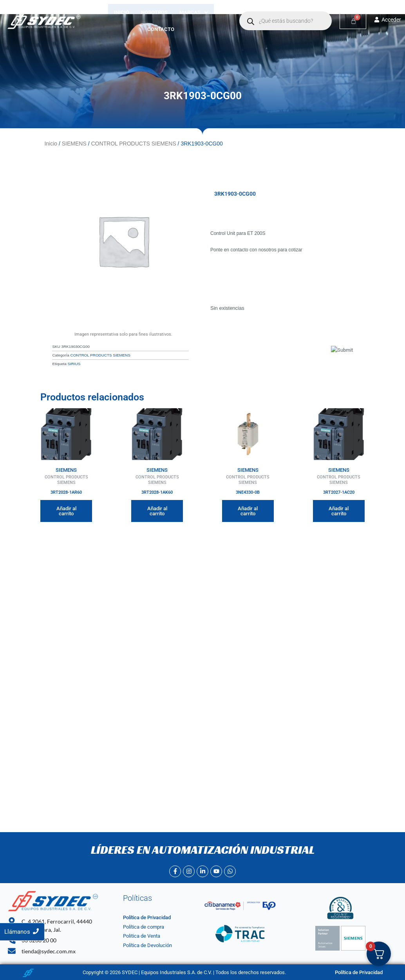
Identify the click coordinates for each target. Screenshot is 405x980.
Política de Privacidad (147, 918)
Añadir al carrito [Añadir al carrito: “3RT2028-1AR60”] (66, 510)
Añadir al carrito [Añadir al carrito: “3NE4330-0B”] (248, 510)
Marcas (194, 12)
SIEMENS (74, 144)
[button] (194, 12)
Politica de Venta (142, 936)
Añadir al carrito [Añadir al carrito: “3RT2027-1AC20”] (339, 510)
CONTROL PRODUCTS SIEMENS (133, 144)
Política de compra (144, 927)
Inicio (122, 12)
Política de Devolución (147, 946)
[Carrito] (353, 21)
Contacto (161, 29)
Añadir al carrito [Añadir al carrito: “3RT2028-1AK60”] (157, 510)
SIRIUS (74, 363)
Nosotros (154, 12)
